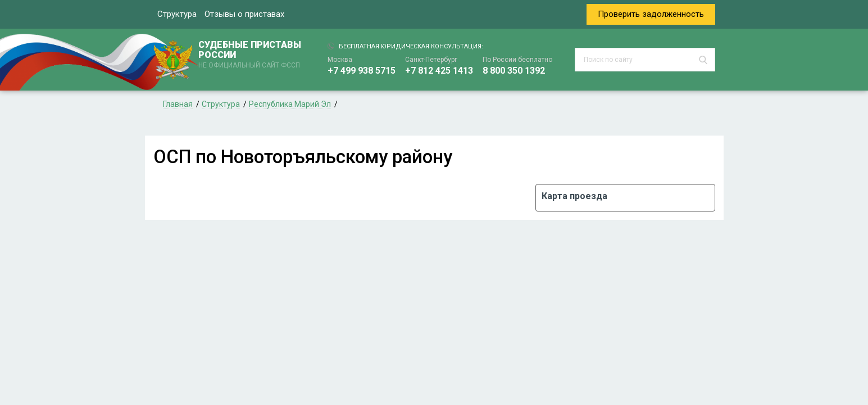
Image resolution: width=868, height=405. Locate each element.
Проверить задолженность (651, 14)
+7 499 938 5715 (362, 71)
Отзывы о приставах (244, 14)
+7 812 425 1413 (439, 71)
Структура (177, 14)
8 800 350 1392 (514, 71)
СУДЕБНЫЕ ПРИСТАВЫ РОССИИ (252, 55)
